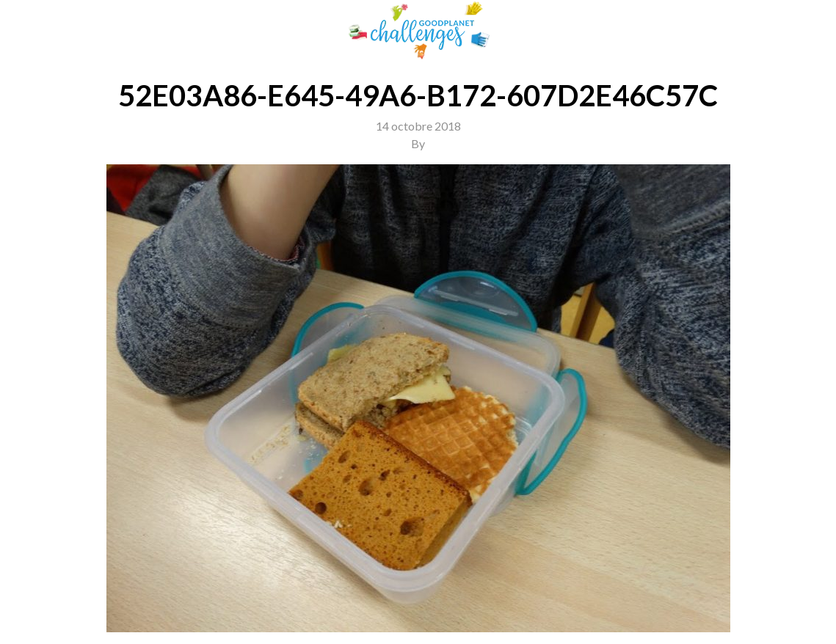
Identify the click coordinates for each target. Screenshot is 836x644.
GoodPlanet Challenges (418, 30)
